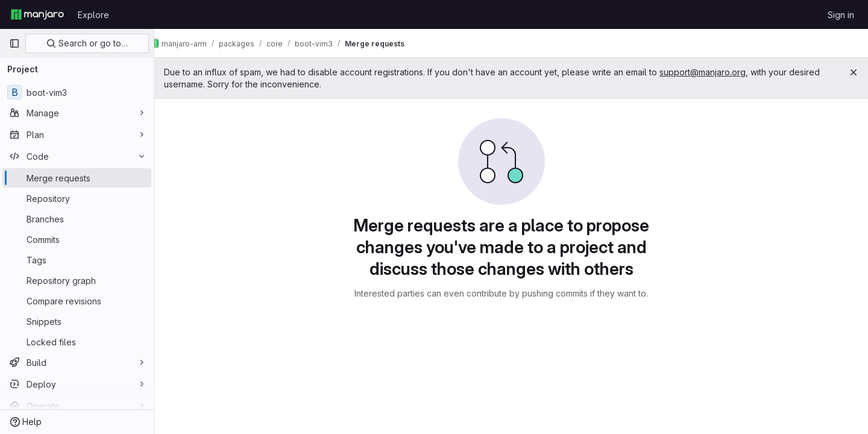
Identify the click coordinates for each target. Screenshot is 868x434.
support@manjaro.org (722, 72)
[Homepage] (37, 14)
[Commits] (77, 239)
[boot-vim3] (77, 92)
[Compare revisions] (77, 301)
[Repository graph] (77, 280)
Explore (93, 15)
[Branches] (77, 219)
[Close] (854, 72)
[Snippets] (77, 321)
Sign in (841, 15)
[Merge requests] (77, 178)
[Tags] (77, 260)
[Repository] (77, 198)
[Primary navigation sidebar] (14, 43)
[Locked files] (77, 342)
